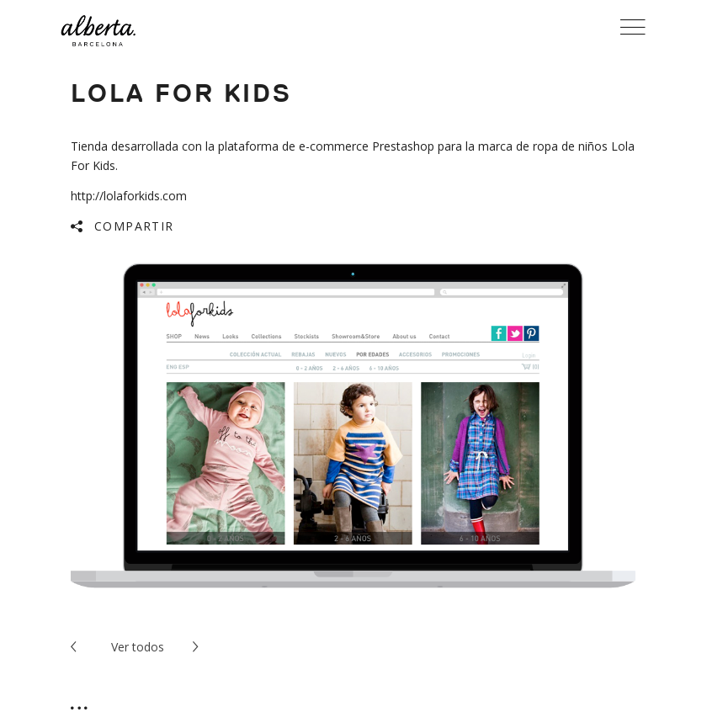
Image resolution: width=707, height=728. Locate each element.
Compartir (134, 226)
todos (138, 647)
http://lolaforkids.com (129, 196)
